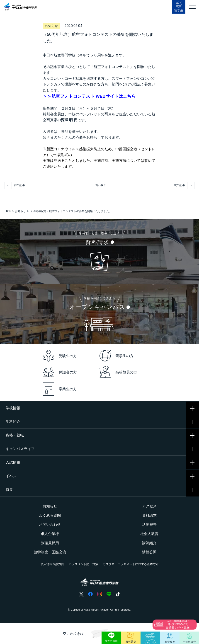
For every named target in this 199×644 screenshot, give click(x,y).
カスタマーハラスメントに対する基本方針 (131, 564)
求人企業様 (50, 534)
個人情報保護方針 (52, 564)
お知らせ (20, 211)
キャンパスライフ (20, 449)
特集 (9, 490)
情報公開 (149, 552)
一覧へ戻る (99, 185)
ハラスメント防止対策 (83, 564)
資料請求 (149, 515)
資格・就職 (15, 435)
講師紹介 (149, 543)
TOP (8, 211)
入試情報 (13, 462)
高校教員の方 (118, 372)
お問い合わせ (50, 524)
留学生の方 (116, 356)
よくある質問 (50, 515)
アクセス (149, 506)
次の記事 (180, 185)
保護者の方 (60, 372)
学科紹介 (13, 422)
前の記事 (19, 185)
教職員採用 (50, 543)
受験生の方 (60, 356)
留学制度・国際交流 (50, 552)
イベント (13, 476)
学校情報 (13, 408)
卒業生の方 (60, 389)
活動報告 (149, 524)
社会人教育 (149, 534)
